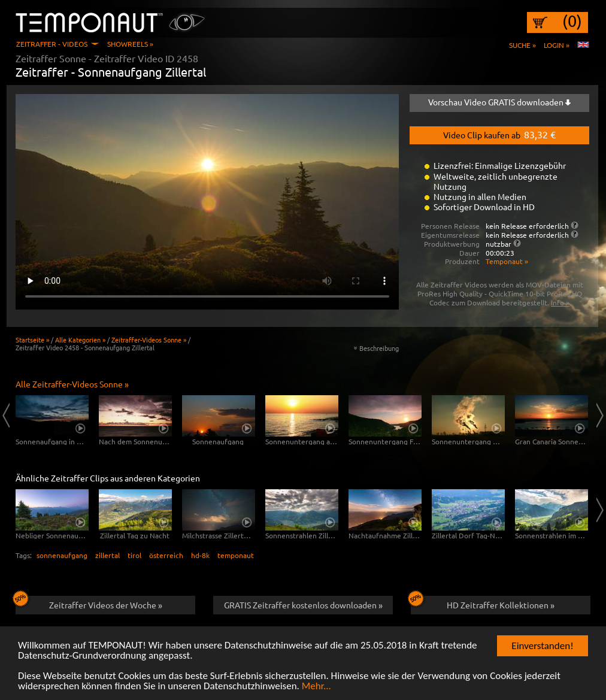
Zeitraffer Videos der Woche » (89, 603)
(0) (572, 21)
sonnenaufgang (62, 555)
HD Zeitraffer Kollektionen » (483, 603)
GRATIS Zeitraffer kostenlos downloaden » (303, 605)
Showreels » (130, 44)
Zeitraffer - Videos (52, 44)
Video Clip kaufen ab (499, 134)
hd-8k (200, 555)
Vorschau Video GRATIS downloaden (499, 102)
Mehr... (316, 687)
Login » (557, 45)
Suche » (522, 45)
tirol (134, 555)
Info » (560, 302)
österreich (166, 555)
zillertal (107, 555)
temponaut (236, 555)
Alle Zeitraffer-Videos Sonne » (72, 384)
